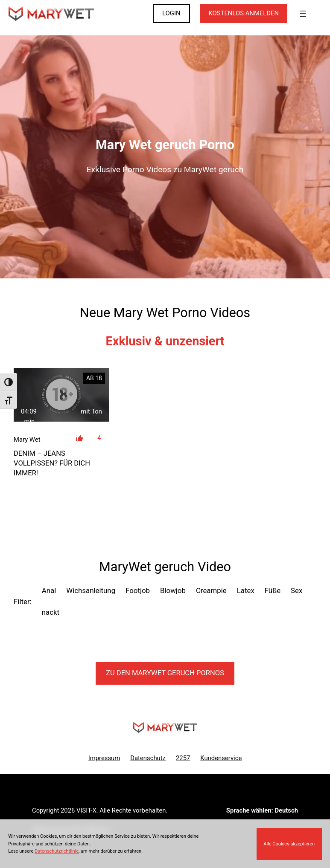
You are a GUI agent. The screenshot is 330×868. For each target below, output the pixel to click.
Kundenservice (221, 758)
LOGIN (171, 13)
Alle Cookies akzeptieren (289, 844)
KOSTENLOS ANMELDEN (244, 13)
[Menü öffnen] (303, 14)
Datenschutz (148, 758)
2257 (183, 758)
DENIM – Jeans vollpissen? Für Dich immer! (52, 463)
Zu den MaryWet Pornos (165, 673)
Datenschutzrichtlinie (57, 851)
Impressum (104, 758)
